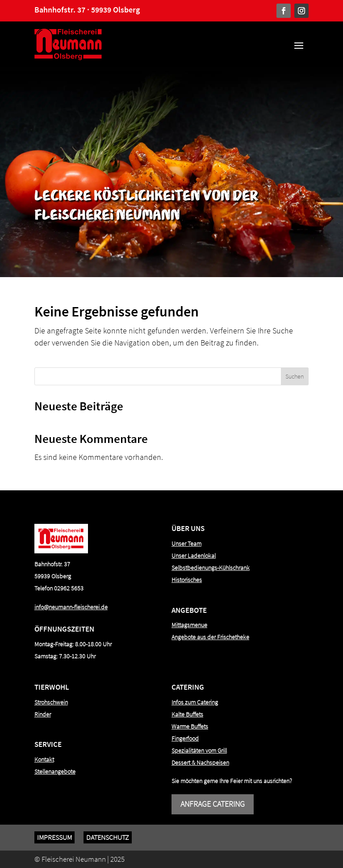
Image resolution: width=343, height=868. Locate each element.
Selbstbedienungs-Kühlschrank (211, 568)
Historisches (187, 580)
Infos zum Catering (195, 702)
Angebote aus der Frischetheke (210, 637)
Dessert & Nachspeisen (200, 763)
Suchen (295, 376)
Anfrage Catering (213, 804)
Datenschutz (108, 837)
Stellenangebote (55, 771)
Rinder (43, 714)
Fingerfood (185, 738)
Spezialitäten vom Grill (199, 750)
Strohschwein (51, 702)
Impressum (54, 837)
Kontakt (44, 759)
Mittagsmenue (189, 625)
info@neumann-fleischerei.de (71, 607)
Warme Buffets (190, 726)
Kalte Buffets (187, 714)
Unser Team (186, 544)
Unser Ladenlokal (194, 556)
